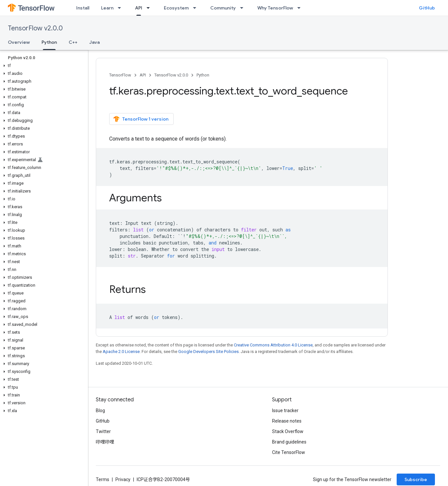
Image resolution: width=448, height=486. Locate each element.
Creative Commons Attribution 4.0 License (273, 345)
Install (83, 8)
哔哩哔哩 (105, 442)
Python (203, 75)
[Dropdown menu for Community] (244, 8)
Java (95, 42)
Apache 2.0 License (121, 352)
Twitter (103, 431)
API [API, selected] (139, 8)
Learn (107, 8)
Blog (100, 411)
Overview (19, 42)
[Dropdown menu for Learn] (121, 8)
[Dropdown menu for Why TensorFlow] (301, 8)
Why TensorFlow (275, 8)
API (143, 75)
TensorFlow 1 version (141, 119)
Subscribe (416, 479)
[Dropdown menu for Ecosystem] (197, 8)
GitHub (427, 8)
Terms (103, 479)
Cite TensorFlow (289, 452)
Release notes (287, 421)
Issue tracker (285, 411)
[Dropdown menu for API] (150, 8)
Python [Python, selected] (49, 42)
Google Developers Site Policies (208, 352)
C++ (73, 42)
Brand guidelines (289, 442)
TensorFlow (120, 75)
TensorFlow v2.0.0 (35, 28)
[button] (43, 66)
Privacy (123, 479)
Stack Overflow (288, 431)
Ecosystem (176, 8)
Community (223, 8)
